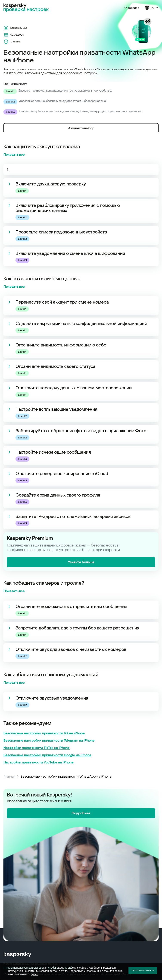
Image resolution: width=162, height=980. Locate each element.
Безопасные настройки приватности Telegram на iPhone (49, 741)
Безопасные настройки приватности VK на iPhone (44, 733)
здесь (34, 974)
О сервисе (132, 8)
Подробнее (81, 813)
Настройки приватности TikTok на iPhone (37, 748)
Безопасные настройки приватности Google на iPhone (47, 755)
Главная (9, 777)
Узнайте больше (81, 562)
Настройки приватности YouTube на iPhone (38, 762)
